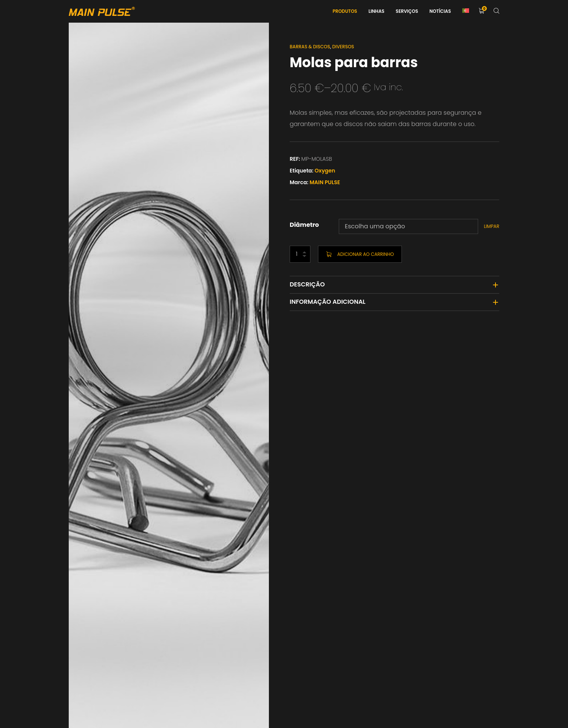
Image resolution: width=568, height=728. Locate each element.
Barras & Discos (310, 47)
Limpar (492, 226)
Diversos (343, 47)
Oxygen (325, 171)
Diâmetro (304, 225)
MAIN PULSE (325, 182)
